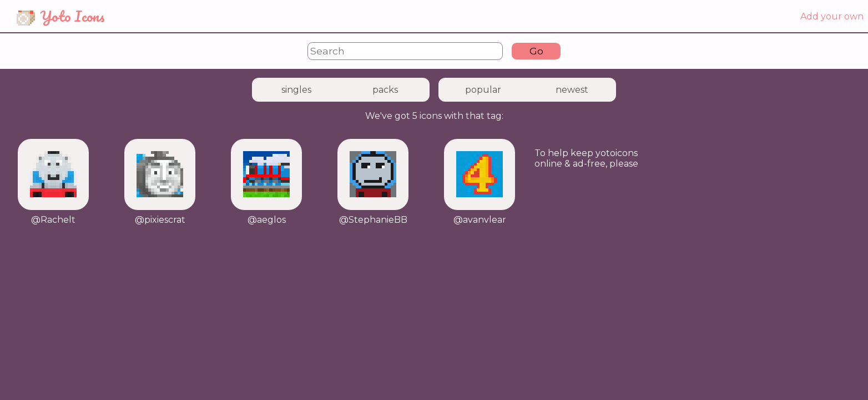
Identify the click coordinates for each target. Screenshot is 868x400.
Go (536, 51)
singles (296, 90)
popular (483, 90)
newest (572, 90)
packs (385, 90)
